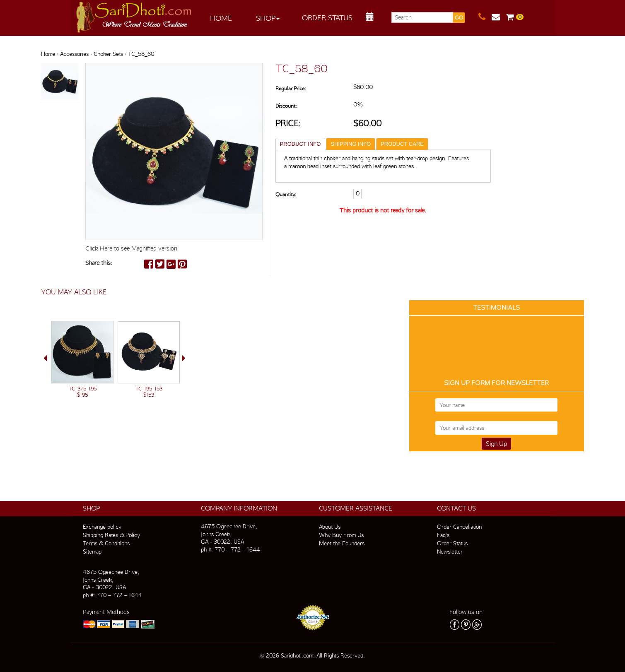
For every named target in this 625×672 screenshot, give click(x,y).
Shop (268, 18)
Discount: (286, 106)
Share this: (99, 263)
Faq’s (443, 535)
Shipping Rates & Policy (111, 535)
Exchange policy (102, 527)
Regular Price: (291, 88)
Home (221, 18)
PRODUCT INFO (300, 144)
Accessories (74, 54)
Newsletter (450, 552)
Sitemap (92, 552)
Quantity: (286, 194)
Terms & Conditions (106, 543)
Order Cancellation (459, 527)
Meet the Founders (342, 543)
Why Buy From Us (341, 535)
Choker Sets (108, 54)
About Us (330, 527)
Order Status (327, 18)
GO (459, 18)
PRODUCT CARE (402, 144)
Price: (288, 123)
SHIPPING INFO (351, 144)
